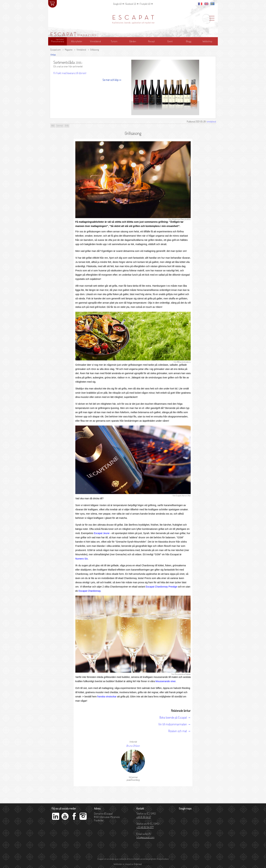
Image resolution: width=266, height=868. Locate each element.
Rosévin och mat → (179, 731)
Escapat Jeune (102, 533)
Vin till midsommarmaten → (174, 724)
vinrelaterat (211, 122)
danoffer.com (147, 864)
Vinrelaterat (81, 50)
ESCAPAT (135, 18)
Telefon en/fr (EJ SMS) (148, 825)
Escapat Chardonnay (90, 591)
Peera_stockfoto (186, 219)
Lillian (189, 496)
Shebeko (188, 674)
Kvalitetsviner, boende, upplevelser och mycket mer (133, 23)
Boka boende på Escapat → (175, 717)
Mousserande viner (165, 681)
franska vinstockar (107, 697)
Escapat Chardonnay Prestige (161, 587)
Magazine (69, 50)
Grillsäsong (95, 50)
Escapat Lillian (180, 496)
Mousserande (179, 674)
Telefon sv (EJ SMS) (146, 815)
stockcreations (186, 362)
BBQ (178, 362)
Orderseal (138, 864)
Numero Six (82, 559)
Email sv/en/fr (145, 836)
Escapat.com (56, 50)
